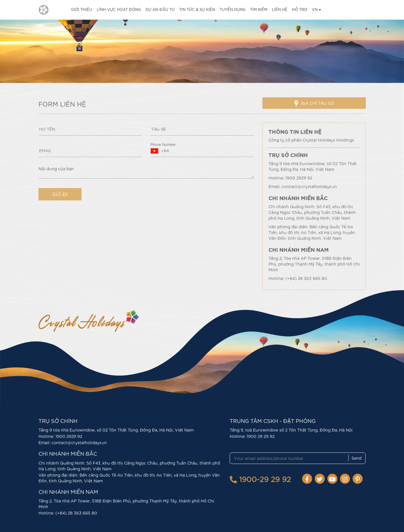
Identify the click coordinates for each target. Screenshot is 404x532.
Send (356, 458)
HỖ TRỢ (300, 9)
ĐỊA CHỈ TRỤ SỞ (314, 104)
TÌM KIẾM (259, 9)
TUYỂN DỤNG (233, 9)
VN (316, 9)
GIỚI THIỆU (82, 9)
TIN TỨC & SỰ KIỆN (197, 9)
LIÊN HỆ (280, 9)
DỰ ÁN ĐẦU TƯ (160, 9)
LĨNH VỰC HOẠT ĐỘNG (119, 9)
